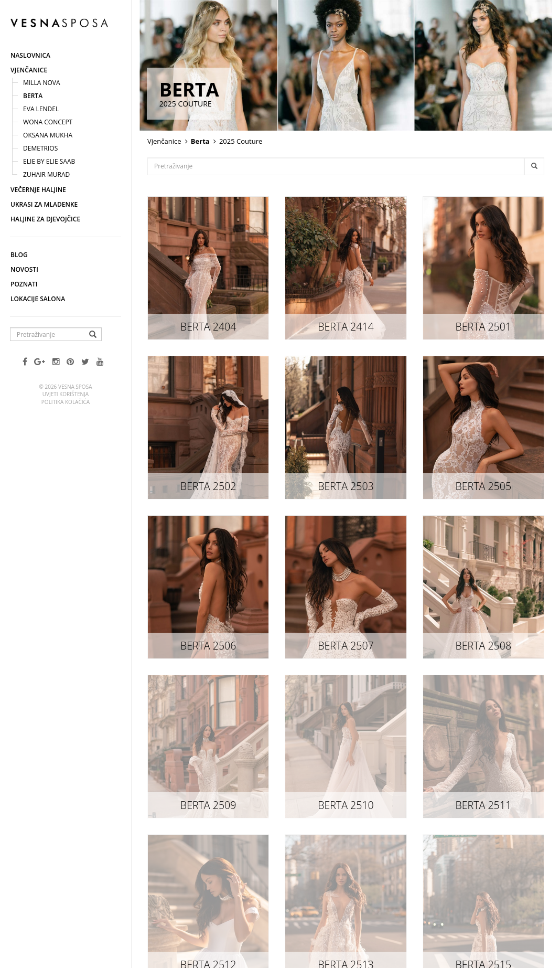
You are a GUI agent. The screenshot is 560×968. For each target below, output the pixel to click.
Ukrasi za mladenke (44, 204)
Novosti (24, 269)
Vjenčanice (29, 70)
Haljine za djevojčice (45, 219)
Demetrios (40, 148)
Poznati (24, 284)
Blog (19, 255)
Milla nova (42, 83)
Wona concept (48, 122)
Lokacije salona (38, 299)
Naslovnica (30, 55)
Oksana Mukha (48, 135)
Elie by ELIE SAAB (49, 161)
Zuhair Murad (46, 174)
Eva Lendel (41, 109)
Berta (33, 96)
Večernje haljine (38, 190)
